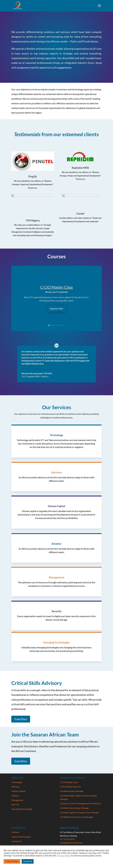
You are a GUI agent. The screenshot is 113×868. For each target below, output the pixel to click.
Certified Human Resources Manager (77, 817)
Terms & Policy (64, 856)
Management (18, 800)
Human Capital (18, 791)
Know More (21, 719)
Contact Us (17, 841)
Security (15, 804)
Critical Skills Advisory (70, 787)
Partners (16, 832)
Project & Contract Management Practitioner (81, 803)
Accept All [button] (28, 861)
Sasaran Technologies (21, 837)
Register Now (56, 309)
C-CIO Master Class (56, 287)
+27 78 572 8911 (67, 839)
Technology (17, 782)
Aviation (15, 796)
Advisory (16, 787)
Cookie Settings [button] (12, 861)
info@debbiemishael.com (71, 843)
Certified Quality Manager (72, 791)
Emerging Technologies (22, 809)
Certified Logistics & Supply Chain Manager (80, 812)
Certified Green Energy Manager (75, 808)
